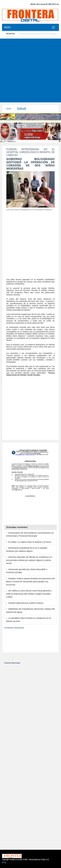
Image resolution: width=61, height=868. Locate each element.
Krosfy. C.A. (45, 859)
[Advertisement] (30, 70)
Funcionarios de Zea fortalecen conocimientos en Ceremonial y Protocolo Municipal (32, 34)
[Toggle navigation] (53, 27)
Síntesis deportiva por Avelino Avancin (26, 603)
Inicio (7, 27)
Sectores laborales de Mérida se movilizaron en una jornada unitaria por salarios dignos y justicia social (29, 560)
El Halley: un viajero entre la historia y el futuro (30, 542)
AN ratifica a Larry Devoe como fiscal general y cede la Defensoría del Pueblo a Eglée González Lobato (29, 594)
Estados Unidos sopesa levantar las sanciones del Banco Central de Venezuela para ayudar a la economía (30, 582)
